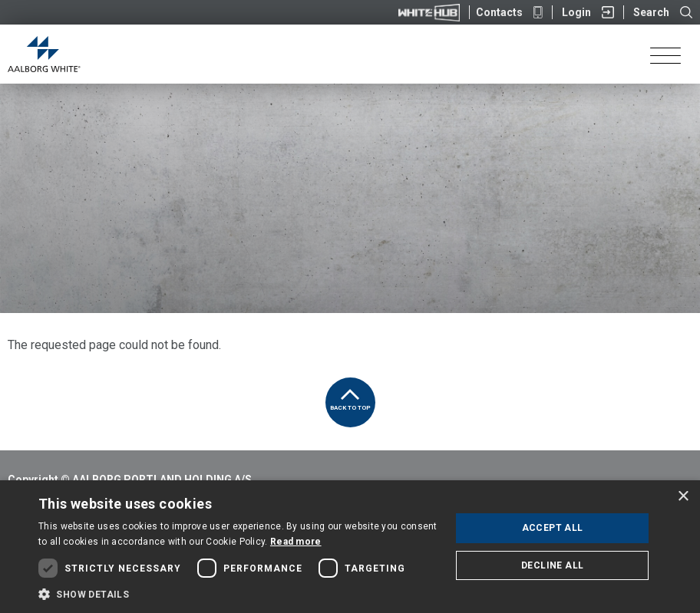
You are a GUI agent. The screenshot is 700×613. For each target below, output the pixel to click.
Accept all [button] (553, 528)
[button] (238, 594)
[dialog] (350, 547)
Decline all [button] (552, 565)
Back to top (350, 394)
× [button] (683, 497)
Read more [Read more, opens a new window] (296, 542)
